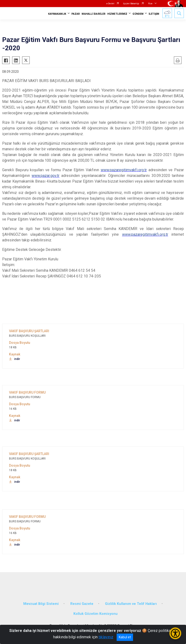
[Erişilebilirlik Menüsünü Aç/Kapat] (175, 633)
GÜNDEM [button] (138, 14)
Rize (150, 4)
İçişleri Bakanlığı (131, 4)
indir (14, 359)
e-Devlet (110, 4)
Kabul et (125, 637)
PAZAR (76, 14)
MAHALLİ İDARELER (94, 14)
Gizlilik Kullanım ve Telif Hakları (131, 604)
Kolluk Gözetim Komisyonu (95, 614)
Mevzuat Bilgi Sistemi (41, 604)
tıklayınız (106, 637)
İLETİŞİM (154, 14)
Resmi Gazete (82, 604)
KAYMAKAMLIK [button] (57, 14)
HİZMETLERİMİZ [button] (117, 14)
